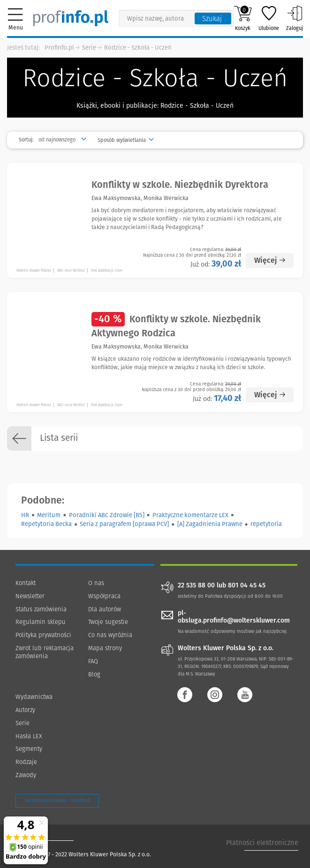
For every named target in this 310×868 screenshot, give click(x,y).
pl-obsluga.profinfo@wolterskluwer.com (234, 617)
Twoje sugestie (108, 622)
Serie (89, 48)
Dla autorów (105, 609)
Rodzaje (26, 762)
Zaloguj (295, 18)
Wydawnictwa (34, 697)
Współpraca (104, 596)
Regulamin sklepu (41, 622)
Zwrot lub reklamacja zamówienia (45, 652)
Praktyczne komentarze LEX (190, 515)
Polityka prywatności (43, 635)
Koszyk (243, 18)
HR (25, 515)
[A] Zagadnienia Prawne (210, 524)
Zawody (26, 775)
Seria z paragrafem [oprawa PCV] (124, 524)
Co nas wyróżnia (110, 635)
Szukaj (212, 19)
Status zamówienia (41, 609)
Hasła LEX (29, 736)
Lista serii (42, 438)
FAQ (93, 661)
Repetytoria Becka (46, 524)
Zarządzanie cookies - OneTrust (57, 801)
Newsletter (30, 596)
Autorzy (25, 710)
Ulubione (269, 18)
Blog (94, 674)
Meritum (49, 515)
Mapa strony (105, 648)
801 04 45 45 (247, 586)
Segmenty (29, 749)
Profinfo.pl (59, 48)
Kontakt (26, 583)
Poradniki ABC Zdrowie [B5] (107, 515)
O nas (96, 583)
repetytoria (266, 524)
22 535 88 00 (196, 586)
